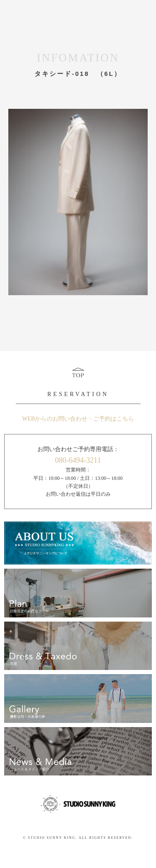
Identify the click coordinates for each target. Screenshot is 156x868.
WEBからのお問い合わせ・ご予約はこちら (78, 419)
